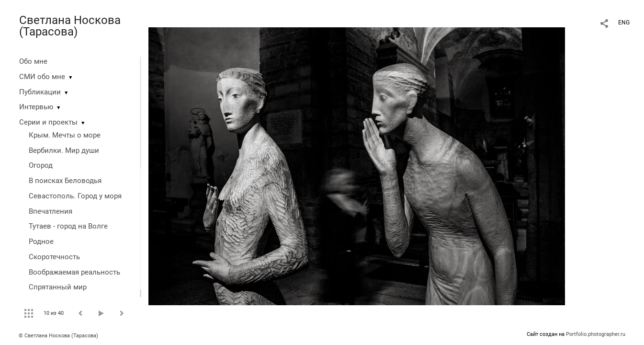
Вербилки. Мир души (64, 150)
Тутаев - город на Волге (68, 226)
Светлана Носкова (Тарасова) (70, 26)
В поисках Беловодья (65, 181)
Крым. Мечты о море (65, 135)
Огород (41, 165)
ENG (624, 23)
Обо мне (33, 61)
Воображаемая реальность (74, 272)
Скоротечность (54, 257)
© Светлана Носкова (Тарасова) (58, 336)
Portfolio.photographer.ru (596, 334)
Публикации (40, 92)
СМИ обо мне (42, 77)
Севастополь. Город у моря (75, 196)
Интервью (36, 107)
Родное (41, 241)
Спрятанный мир (58, 287)
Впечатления (51, 211)
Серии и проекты (48, 122)
